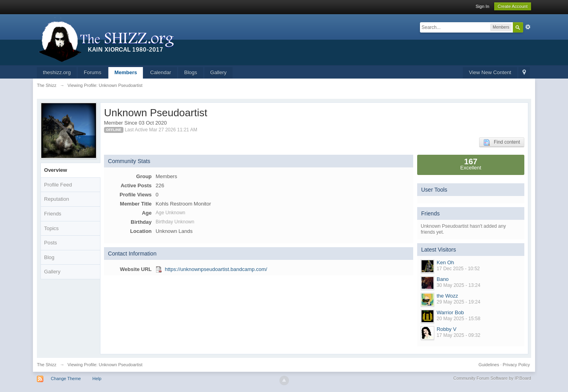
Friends (53, 214)
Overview (56, 170)
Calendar (161, 72)
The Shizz (47, 365)
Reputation (57, 199)
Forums (92, 72)
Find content (502, 142)
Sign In (482, 6)
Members (126, 72)
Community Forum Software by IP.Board (492, 378)
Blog (49, 257)
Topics (51, 228)
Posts (51, 243)
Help (97, 379)
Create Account (513, 6)
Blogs (191, 72)
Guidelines (489, 365)
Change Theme (66, 379)
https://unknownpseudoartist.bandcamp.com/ (216, 269)
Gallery (219, 72)
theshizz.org (57, 72)
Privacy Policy (516, 365)
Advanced (528, 27)
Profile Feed (58, 185)
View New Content (490, 72)
